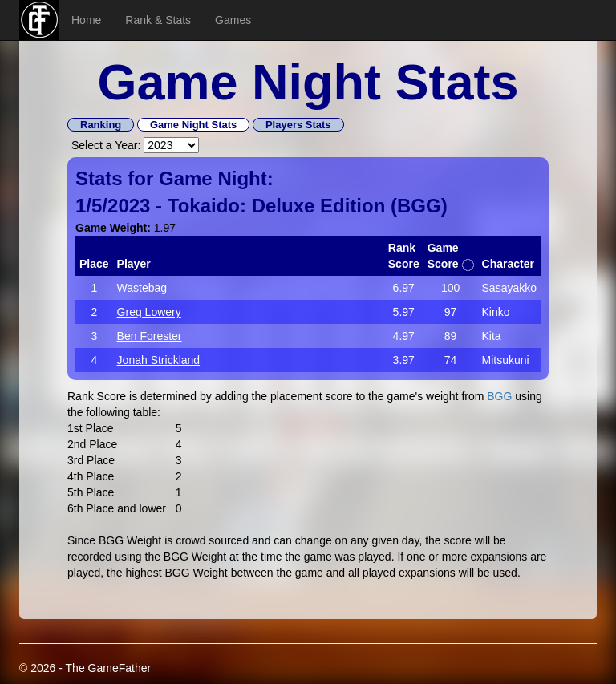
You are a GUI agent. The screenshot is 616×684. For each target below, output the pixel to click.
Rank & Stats (158, 20)
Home (86, 20)
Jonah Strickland (159, 360)
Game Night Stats (193, 125)
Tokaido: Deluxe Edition (277, 206)
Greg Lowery (149, 312)
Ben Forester (150, 336)
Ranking (101, 125)
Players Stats (298, 125)
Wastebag (142, 288)
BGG (419, 206)
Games (233, 20)
